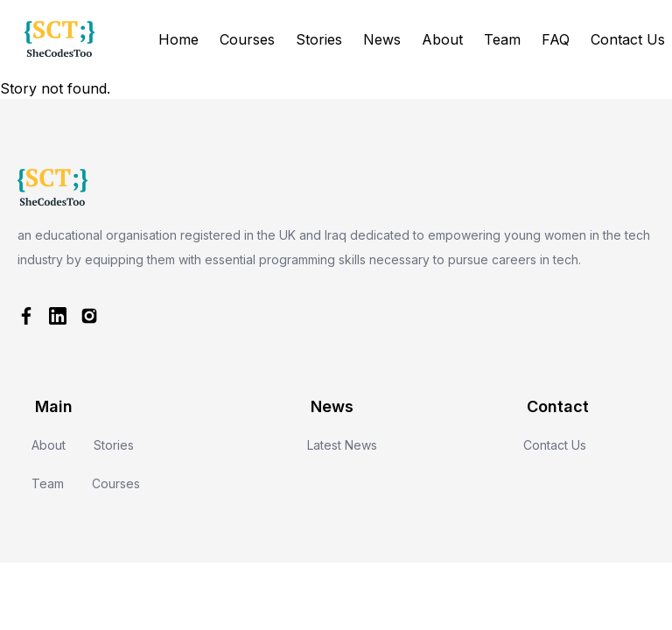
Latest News (342, 445)
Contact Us (628, 39)
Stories (319, 39)
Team (502, 39)
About (442, 39)
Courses (247, 39)
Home (178, 39)
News (382, 39)
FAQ (556, 39)
